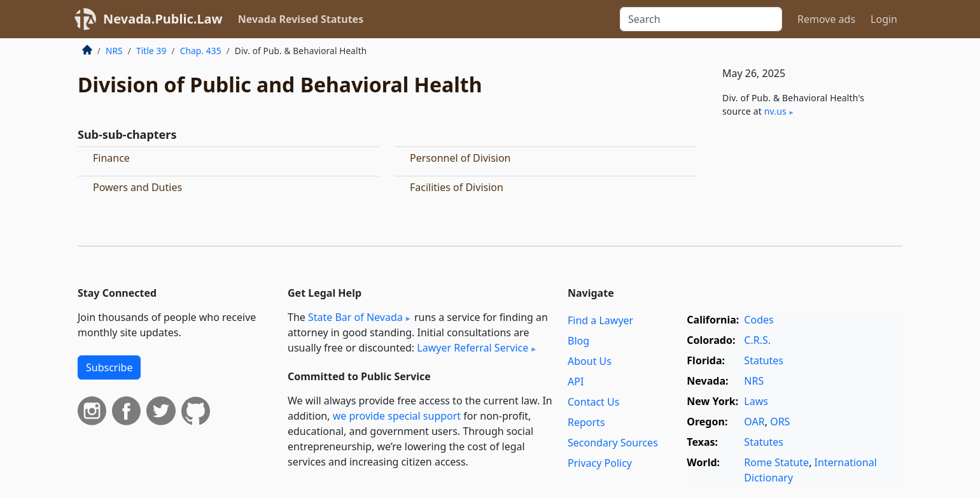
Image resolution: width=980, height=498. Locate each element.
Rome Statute (776, 462)
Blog (578, 341)
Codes (759, 320)
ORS (780, 422)
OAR (754, 422)
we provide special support (397, 416)
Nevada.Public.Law (163, 19)
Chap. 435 (201, 51)
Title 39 (151, 51)
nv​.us (775, 111)
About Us (590, 361)
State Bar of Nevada (355, 317)
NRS (114, 51)
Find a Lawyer (600, 320)
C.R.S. (757, 340)
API (576, 381)
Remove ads (826, 19)
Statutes (764, 360)
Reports (586, 422)
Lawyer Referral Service (472, 348)
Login (884, 19)
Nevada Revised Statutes (301, 19)
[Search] (701, 19)
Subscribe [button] (109, 367)
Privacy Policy (600, 463)
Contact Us (593, 402)
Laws (756, 401)
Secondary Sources (613, 443)
